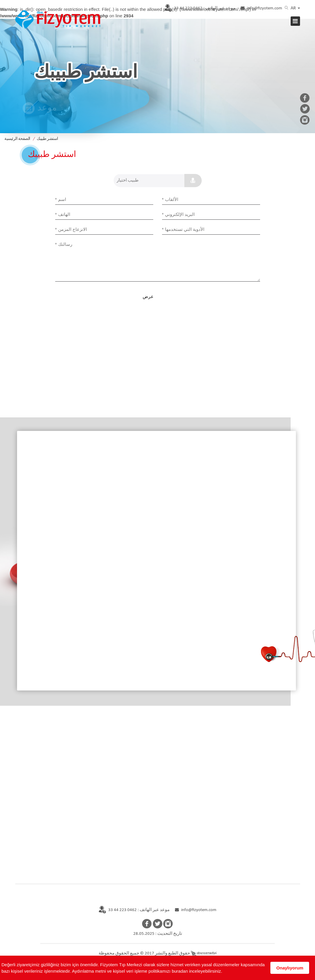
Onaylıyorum (290, 968)
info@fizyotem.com (262, 8)
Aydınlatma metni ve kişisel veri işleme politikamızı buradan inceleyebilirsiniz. (147, 971)
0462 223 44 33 (197, 8)
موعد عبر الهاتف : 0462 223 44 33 (131, 910)
